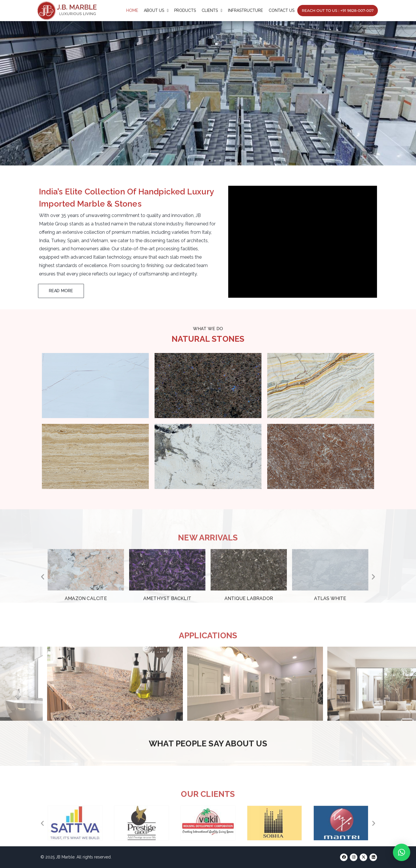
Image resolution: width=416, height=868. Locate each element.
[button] (210, 161)
